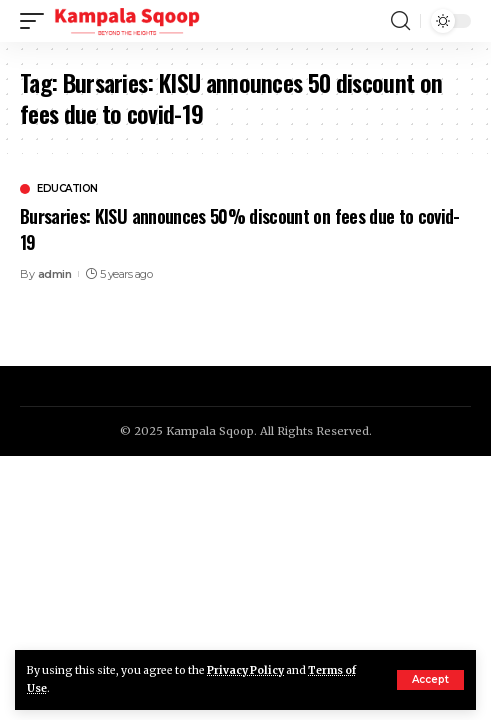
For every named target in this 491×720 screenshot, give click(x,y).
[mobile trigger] (37, 21)
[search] (400, 21)
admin (55, 274)
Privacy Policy (245, 670)
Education (67, 189)
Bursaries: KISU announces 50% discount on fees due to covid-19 (240, 228)
